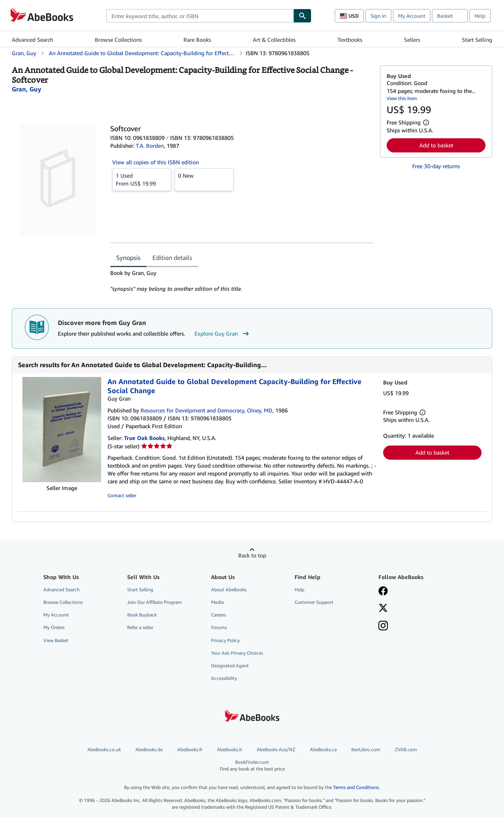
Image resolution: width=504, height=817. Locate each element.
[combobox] (200, 16)
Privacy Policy (225, 640)
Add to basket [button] (436, 145)
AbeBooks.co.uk (104, 749)
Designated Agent (230, 666)
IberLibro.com (366, 749)
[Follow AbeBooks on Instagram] (383, 626)
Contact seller (122, 495)
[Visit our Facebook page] (383, 592)
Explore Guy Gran (223, 334)
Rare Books (197, 40)
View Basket (56, 640)
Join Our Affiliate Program (155, 602)
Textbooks (350, 40)
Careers (219, 615)
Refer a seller (140, 627)
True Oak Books (144, 438)
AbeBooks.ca (323, 749)
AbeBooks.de (149, 749)
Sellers (412, 40)
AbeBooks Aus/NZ (276, 749)
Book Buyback (142, 615)
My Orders (54, 627)
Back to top (252, 555)
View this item (402, 98)
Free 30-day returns (436, 166)
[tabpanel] (242, 281)
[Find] (302, 16)
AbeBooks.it (230, 749)
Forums (219, 627)
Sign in (378, 16)
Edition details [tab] (172, 258)
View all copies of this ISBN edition (156, 162)
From (142, 179)
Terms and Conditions (356, 787)
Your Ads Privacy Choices (237, 653)
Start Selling (477, 40)
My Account (412, 16)
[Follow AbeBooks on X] (383, 609)
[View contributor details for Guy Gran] (27, 89)
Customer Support (314, 602)
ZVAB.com (406, 749)
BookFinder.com (252, 766)
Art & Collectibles (274, 40)
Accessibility (224, 678)
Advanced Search (32, 40)
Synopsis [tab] (128, 258)
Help (480, 16)
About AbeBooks (229, 590)
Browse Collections (118, 40)
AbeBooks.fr (190, 749)
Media (217, 602)
